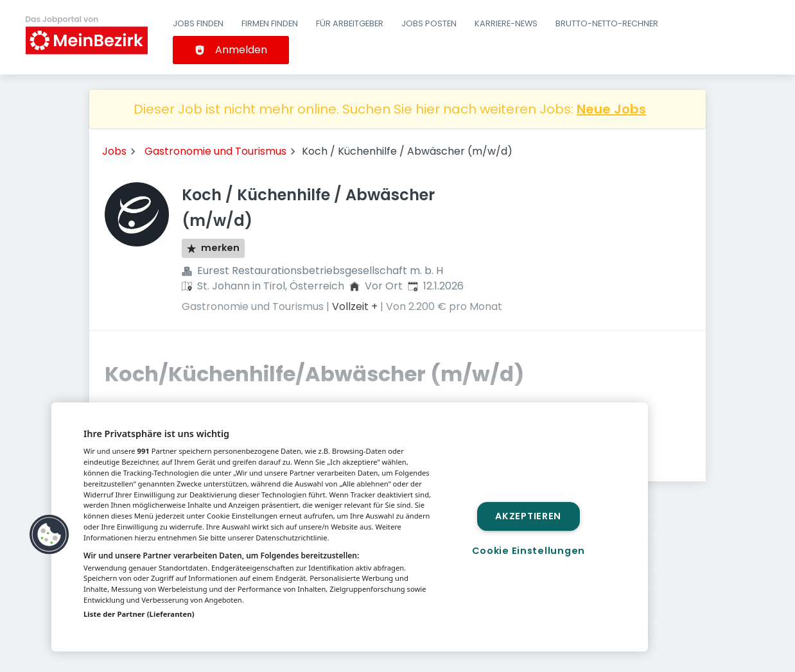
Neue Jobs (611, 109)
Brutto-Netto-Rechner (607, 23)
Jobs (114, 151)
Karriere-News (506, 23)
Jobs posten (429, 23)
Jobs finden (198, 23)
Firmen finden (270, 23)
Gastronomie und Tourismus (215, 151)
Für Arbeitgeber (350, 23)
